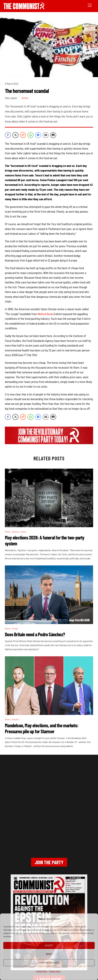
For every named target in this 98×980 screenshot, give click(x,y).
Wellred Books (46, 314)
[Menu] (90, 5)
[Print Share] (53, 135)
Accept (49, 945)
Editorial (15, 532)
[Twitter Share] (15, 135)
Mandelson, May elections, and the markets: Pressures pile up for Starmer (42, 728)
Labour (23, 532)
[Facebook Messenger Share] (38, 135)
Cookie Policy (42, 971)
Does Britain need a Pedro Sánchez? (35, 634)
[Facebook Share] (8, 135)
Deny (49, 954)
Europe (15, 629)
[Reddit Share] (23, 135)
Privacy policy (55, 971)
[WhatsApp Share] (31, 135)
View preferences (49, 963)
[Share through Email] (46, 135)
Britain (25, 98)
